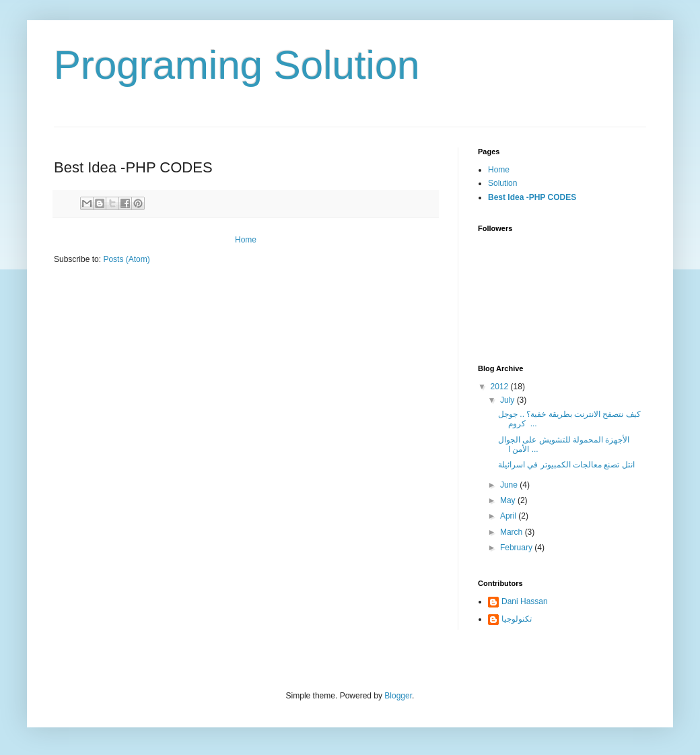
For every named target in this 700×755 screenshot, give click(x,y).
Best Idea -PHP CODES (532, 197)
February (517, 548)
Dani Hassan (525, 601)
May (509, 500)
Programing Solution (237, 65)
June (510, 485)
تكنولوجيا (517, 619)
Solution (502, 183)
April (509, 516)
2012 (501, 387)
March (513, 532)
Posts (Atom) (126, 259)
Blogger (398, 696)
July (509, 400)
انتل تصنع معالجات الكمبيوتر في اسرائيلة (566, 465)
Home (246, 240)
